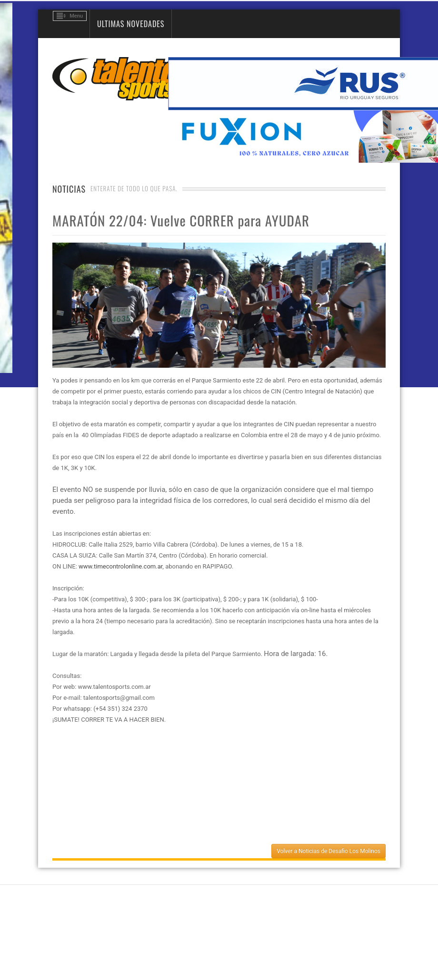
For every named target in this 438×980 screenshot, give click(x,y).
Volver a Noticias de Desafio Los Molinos (328, 851)
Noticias (69, 189)
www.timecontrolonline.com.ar (120, 566)
